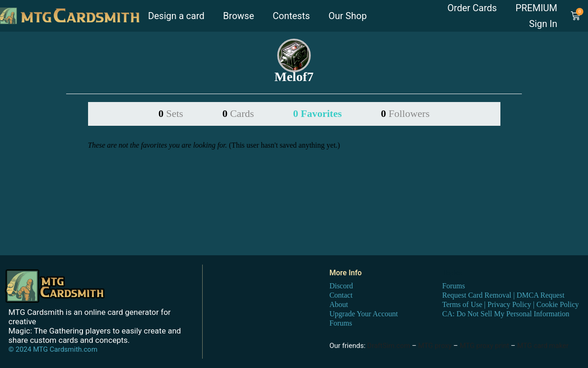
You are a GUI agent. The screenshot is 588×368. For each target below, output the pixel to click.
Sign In (543, 24)
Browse (239, 16)
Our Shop (348, 16)
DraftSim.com (389, 346)
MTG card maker (543, 346)
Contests (291, 16)
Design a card (176, 16)
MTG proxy (435, 346)
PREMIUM (536, 8)
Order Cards (472, 8)
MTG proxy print (485, 346)
